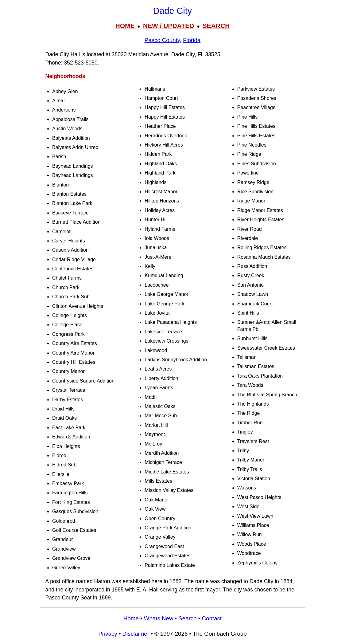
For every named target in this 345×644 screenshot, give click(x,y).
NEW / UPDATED (169, 26)
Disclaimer (136, 634)
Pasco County (162, 40)
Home (131, 618)
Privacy (108, 634)
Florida (192, 40)
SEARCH (216, 26)
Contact (212, 618)
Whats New (159, 618)
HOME (125, 26)
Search (187, 618)
